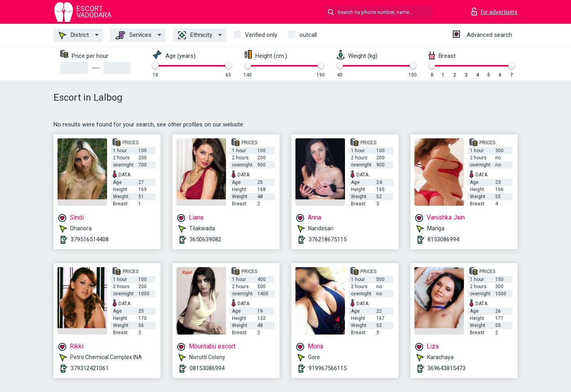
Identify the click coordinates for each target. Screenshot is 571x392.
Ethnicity (195, 35)
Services (133, 35)
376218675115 (328, 239)
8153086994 (443, 239)
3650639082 (205, 239)
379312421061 (90, 368)
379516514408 (90, 239)
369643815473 (446, 368)
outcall (308, 35)
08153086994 (207, 368)
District (74, 35)
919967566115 (328, 368)
